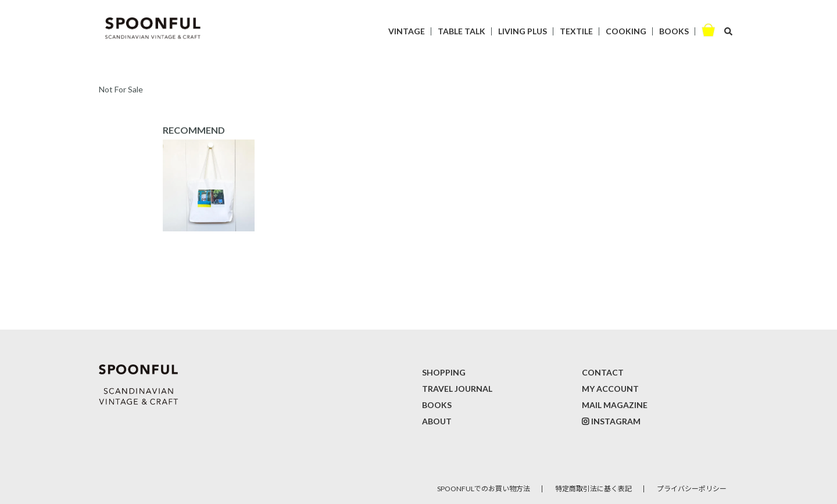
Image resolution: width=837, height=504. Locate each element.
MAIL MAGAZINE (615, 405)
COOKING (626, 31)
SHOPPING (444, 372)
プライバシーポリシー (692, 489)
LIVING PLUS (523, 31)
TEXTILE (576, 31)
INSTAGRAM (616, 421)
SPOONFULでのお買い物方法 (484, 489)
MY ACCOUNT (610, 389)
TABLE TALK (462, 31)
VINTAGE (407, 31)
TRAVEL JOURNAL (457, 389)
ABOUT (437, 421)
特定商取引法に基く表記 (593, 489)
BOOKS (674, 31)
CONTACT (603, 372)
